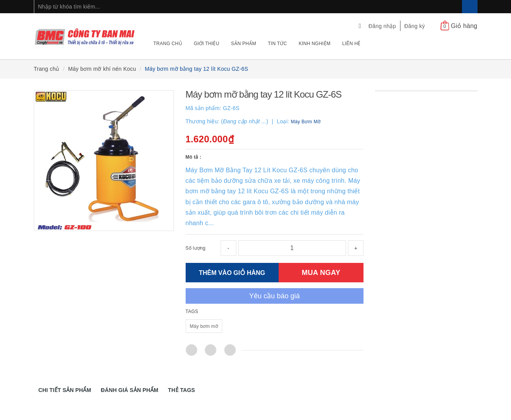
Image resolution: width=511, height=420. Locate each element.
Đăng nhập (382, 26)
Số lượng (196, 248)
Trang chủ (168, 44)
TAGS (192, 311)
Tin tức (277, 44)
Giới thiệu (207, 44)
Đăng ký (415, 26)
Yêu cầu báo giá (274, 296)
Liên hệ (351, 44)
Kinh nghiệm (314, 44)
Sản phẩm (244, 44)
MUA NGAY (321, 272)
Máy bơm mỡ (204, 326)
